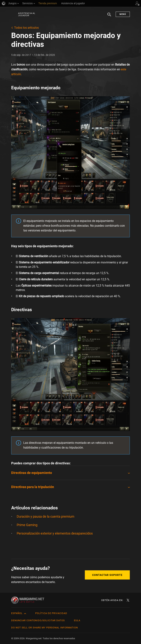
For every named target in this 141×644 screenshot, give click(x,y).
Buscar (109, 16)
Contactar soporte (107, 575)
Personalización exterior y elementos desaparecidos (55, 533)
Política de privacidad (51, 613)
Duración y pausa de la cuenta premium (46, 516)
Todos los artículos (26, 28)
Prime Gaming (27, 525)
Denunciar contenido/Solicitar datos (38, 620)
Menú (123, 14)
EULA (77, 620)
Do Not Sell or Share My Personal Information (45, 628)
